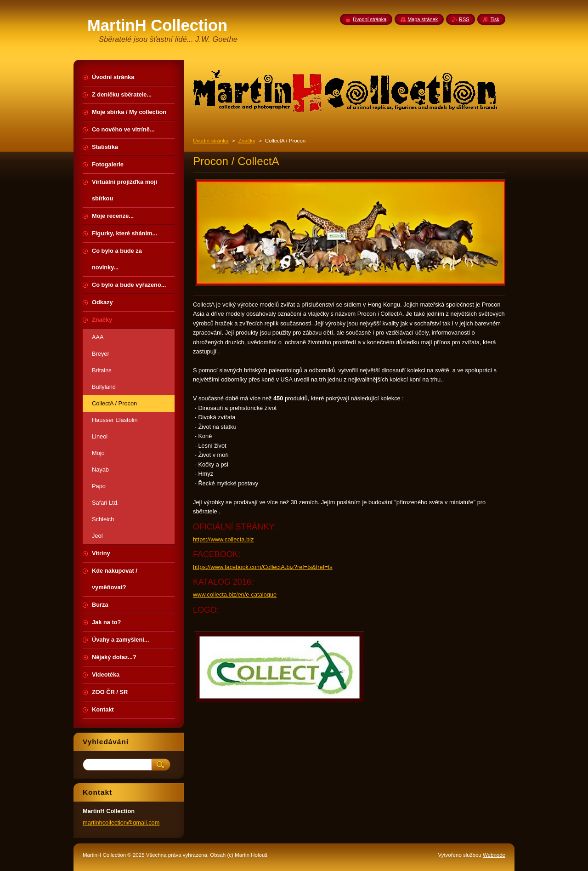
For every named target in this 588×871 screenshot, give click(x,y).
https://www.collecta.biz (223, 539)
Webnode (494, 855)
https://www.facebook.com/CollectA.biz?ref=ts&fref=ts (263, 567)
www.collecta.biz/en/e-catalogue (235, 595)
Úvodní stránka (211, 141)
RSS (464, 19)
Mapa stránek (423, 19)
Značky (247, 141)
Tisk (495, 19)
